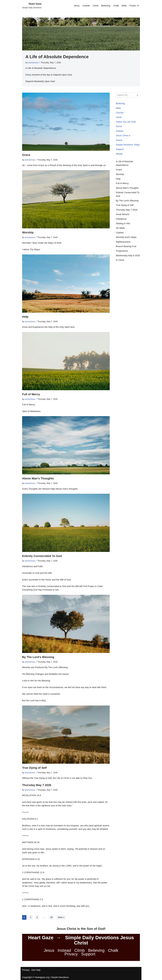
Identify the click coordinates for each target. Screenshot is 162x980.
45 (52, 925)
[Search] (138, 6)
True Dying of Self (34, 770)
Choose (120, 113)
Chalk (116, 6)
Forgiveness (122, 258)
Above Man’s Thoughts (38, 480)
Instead (85, 6)
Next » (61, 925)
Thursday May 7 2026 (37, 788)
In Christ (120, 271)
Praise (133, 6)
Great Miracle (123, 220)
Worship (28, 233)
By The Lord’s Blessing (38, 659)
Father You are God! (126, 123)
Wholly (119, 159)
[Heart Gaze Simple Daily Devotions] (32, 6)
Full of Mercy (31, 395)
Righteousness (123, 248)
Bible (124, 6)
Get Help (36, 978)
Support (120, 154)
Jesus (76, 6)
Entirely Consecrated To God (42, 557)
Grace (26, 155)
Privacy (71, 962)
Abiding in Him (123, 230)
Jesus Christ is (123, 137)
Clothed (120, 239)
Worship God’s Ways (126, 244)
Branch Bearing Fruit (126, 253)
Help (25, 317)
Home (119, 127)
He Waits (120, 234)
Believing (105, 6)
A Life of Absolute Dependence (57, 57)
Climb (95, 6)
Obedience (121, 225)
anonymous (33, 63)
